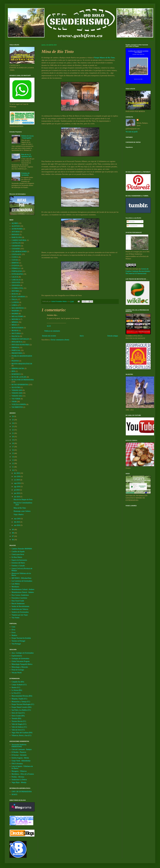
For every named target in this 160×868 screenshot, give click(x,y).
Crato (13, 627)
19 (13, 440)
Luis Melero (16, 584)
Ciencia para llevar (18, 554)
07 (13, 536)
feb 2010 (17, 522)
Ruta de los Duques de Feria (23, 500)
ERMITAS (15, 263)
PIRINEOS (15, 348)
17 (13, 447)
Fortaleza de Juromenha (25, 174)
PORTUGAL (16, 350)
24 (13, 423)
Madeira (14, 635)
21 (13, 433)
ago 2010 (17, 487)
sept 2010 (17, 483)
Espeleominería (17, 656)
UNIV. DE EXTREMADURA (22, 792)
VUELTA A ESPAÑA (19, 404)
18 (13, 443)
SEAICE (15, 794)
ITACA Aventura (17, 764)
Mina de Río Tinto (20, 508)
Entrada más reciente (49, 336)
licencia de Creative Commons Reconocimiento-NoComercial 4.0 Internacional (138, 271)
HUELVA (15, 294)
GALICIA (15, 277)
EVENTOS (15, 266)
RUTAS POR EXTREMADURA (23, 380)
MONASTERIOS (18, 328)
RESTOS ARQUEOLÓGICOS (22, 364)
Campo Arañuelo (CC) (19, 685)
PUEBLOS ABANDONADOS (22, 356)
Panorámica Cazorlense (19, 598)
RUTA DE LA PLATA (19, 377)
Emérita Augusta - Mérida (20, 758)
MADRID (15, 314)
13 (13, 460)
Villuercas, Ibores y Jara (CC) (22, 735)
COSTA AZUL (17, 254)
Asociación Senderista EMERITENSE (19, 746)
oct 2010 (17, 480)
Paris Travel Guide (18, 601)
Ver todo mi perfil (132, 132)
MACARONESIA (18, 308)
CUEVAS (15, 260)
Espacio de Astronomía (19, 560)
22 (13, 430)
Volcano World (17, 673)
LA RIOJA (15, 302)
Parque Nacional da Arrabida (21, 638)
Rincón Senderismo (18, 604)
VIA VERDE (16, 399)
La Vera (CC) (16, 693)
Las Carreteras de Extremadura (22, 581)
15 (13, 453)
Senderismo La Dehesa (19, 780)
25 (13, 420)
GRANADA (16, 285)
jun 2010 (17, 493)
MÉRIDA (15, 322)
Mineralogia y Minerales (20, 667)
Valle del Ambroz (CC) (19, 727)
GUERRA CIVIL (17, 288)
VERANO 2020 (17, 393)
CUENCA (15, 257)
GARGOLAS (16, 280)
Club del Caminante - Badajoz (22, 749)
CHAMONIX (16, 246)
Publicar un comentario (52, 331)
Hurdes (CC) (16, 687)
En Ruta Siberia (17, 557)
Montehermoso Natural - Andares (23, 592)
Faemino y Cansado (18, 566)
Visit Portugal (16, 644)
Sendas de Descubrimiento (20, 606)
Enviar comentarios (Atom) (60, 340)
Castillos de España (18, 552)
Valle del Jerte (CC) (18, 730)
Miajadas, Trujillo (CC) (19, 699)
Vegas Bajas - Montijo (19, 782)
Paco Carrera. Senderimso (20, 595)
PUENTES (15, 361)
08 (13, 533)
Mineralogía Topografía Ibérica (22, 664)
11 (13, 467)
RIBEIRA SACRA (18, 368)
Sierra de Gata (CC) (18, 713)
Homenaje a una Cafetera (22, 511)
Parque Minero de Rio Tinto (104, 58)
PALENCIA (16, 336)
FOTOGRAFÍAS (17, 274)
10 (13, 470)
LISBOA (15, 305)
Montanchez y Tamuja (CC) (21, 702)
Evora (14, 633)
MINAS (14, 325)
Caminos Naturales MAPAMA (22, 549)
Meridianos (15, 587)
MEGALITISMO (17, 316)
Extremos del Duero (18, 563)
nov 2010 (17, 477)
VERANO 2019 (17, 390)
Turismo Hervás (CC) (19, 721)
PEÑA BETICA (17, 342)
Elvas (13, 630)
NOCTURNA (16, 333)
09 (13, 530)
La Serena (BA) (17, 690)
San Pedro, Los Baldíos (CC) (21, 710)
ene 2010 (17, 525)
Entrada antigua (113, 336)
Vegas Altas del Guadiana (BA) (22, 733)
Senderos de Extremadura (20, 612)
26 (13, 416)
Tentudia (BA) (16, 718)
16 (13, 450)
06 (13, 540)
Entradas (131, 222)
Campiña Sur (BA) (18, 682)
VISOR (14, 402)
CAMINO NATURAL (19, 240)
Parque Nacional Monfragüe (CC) (23, 704)
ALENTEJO (16, 226)
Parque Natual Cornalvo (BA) (22, 707)
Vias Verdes (16, 618)
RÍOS (14, 371)
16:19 (49, 326)
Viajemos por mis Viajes (20, 615)
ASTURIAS (16, 232)
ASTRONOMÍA (17, 229)
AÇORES (15, 223)
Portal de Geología (18, 670)
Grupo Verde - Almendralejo (21, 761)
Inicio (82, 336)
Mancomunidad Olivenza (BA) (22, 696)
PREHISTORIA (17, 353)
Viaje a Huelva (19, 514)
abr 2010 (17, 497)
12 (13, 463)
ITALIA (14, 299)
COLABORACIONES (19, 252)
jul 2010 (17, 490)
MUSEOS (15, 331)
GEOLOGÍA (16, 283)
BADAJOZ (15, 235)
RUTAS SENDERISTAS (20, 385)
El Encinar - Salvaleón (19, 755)
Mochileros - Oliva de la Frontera (23, 774)
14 (13, 457)
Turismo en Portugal (18, 641)
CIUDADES (16, 249)
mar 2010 (17, 519)
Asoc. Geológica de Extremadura (23, 653)
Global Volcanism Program (21, 661)
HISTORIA (15, 291)
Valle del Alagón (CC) (19, 724)
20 (13, 437)
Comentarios (132, 226)
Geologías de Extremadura (20, 659)
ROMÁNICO (16, 374)
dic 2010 (17, 473)
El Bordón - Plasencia (19, 752)
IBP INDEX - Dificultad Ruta (22, 578)
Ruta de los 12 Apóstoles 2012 (27, 156)
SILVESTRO (16, 387)
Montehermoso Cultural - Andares (23, 589)
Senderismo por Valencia (20, 609)
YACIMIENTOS (17, 407)
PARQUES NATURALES (20, 339)
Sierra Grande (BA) (18, 716)
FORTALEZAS (17, 271)
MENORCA (16, 319)
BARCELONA (17, 237)
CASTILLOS (16, 243)
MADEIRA (15, 311)
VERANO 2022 (17, 396)
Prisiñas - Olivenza (18, 777)
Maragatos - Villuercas (19, 771)
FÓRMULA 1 (16, 268)
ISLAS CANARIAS (18, 297)
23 (13, 427)
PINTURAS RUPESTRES (21, 345)
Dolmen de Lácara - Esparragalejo (27, 137)
